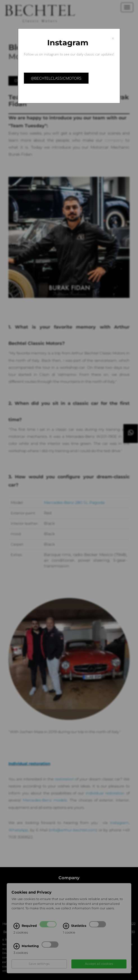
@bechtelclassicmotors (56, 78)
